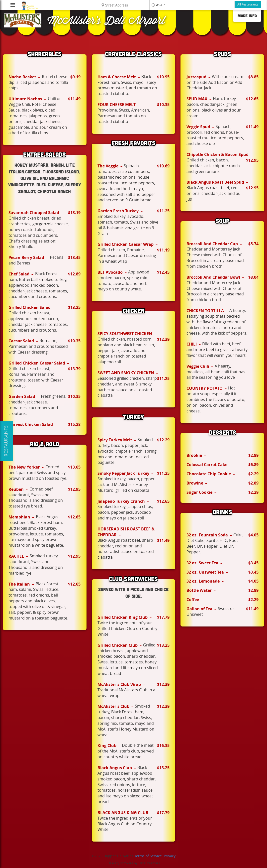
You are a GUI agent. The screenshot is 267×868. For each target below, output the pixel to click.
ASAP (160, 5)
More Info (247, 16)
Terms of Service (148, 856)
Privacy (170, 856)
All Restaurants (248, 4)
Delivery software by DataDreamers (134, 863)
